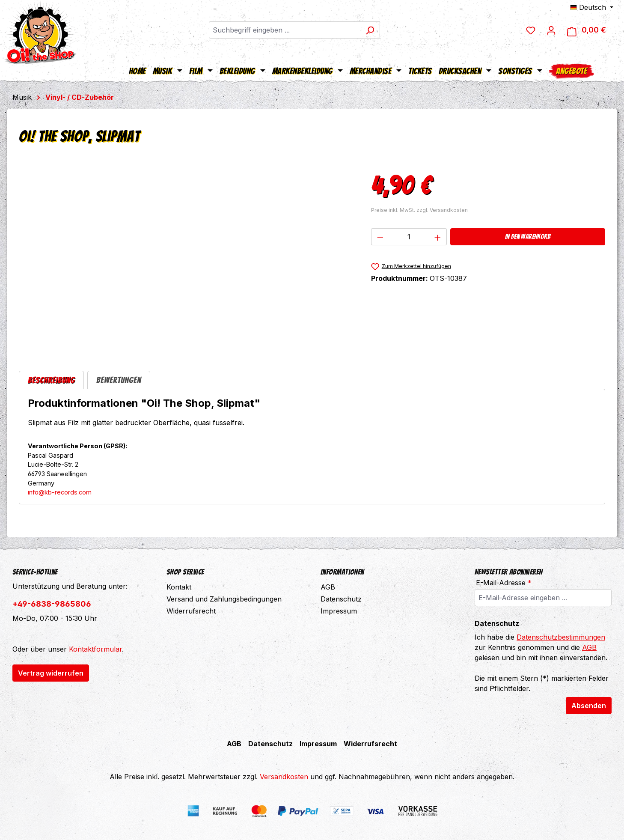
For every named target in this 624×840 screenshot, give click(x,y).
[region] (186, 258)
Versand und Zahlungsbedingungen (224, 599)
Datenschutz (341, 599)
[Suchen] (370, 30)
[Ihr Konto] (551, 30)
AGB (328, 587)
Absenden (589, 706)
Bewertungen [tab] (119, 380)
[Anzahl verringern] (380, 237)
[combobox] (285, 30)
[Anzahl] (409, 237)
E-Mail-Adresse (504, 583)
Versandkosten (284, 777)
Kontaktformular (95, 649)
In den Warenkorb (528, 237)
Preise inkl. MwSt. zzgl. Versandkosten (419, 210)
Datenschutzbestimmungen (561, 637)
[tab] (51, 380)
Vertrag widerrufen (51, 673)
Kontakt (179, 587)
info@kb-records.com (60, 492)
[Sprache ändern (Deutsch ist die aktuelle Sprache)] (592, 7)
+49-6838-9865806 (52, 604)
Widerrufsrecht (191, 611)
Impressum (339, 611)
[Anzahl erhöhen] (438, 237)
